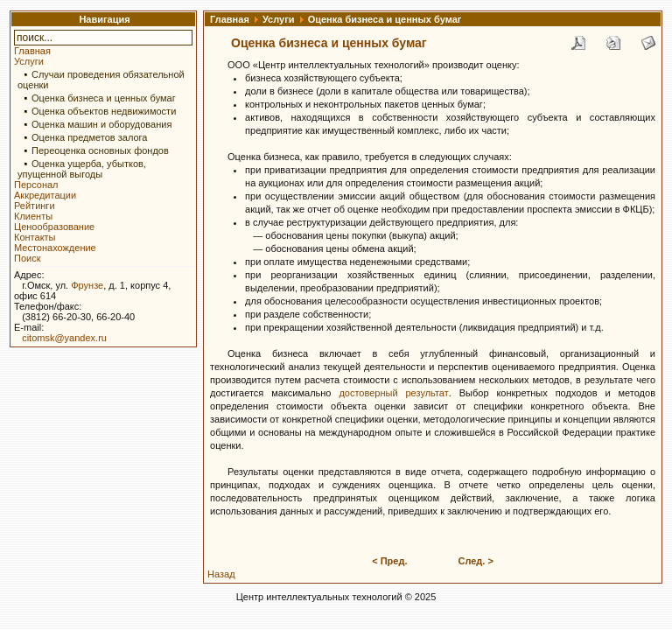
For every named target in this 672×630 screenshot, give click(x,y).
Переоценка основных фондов (100, 150)
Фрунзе (87, 285)
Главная (32, 51)
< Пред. (389, 561)
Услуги (29, 61)
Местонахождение (55, 248)
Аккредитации (45, 195)
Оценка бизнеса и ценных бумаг (104, 98)
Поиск (27, 258)
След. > (475, 561)
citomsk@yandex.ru (64, 338)
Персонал (36, 185)
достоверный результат (393, 393)
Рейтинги (35, 206)
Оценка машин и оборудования (101, 124)
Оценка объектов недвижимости (104, 111)
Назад (221, 574)
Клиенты (33, 216)
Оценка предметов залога (89, 137)
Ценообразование (54, 227)
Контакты (35, 237)
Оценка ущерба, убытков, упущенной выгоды (82, 169)
